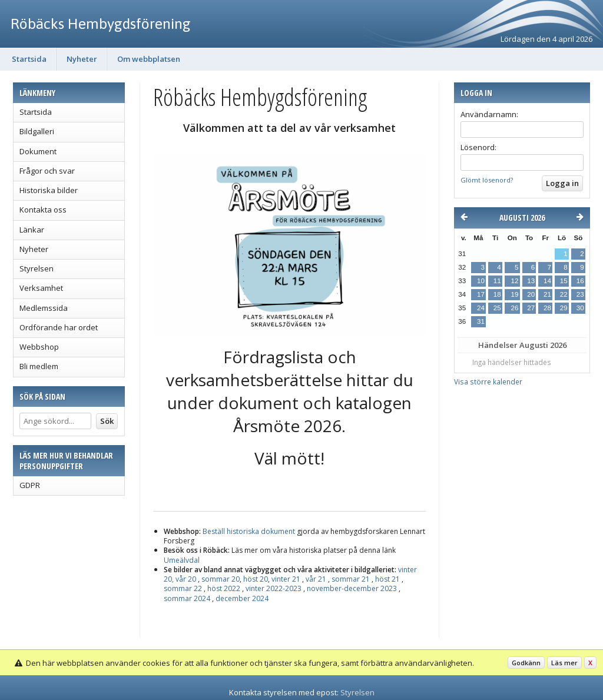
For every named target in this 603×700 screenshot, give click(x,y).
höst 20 (256, 579)
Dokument (38, 151)
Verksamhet (41, 288)
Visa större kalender (488, 381)
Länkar (32, 230)
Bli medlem (39, 366)
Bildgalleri (37, 131)
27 (531, 308)
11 (497, 281)
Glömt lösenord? (487, 180)
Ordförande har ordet (59, 327)
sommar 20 (221, 579)
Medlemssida (44, 308)
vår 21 (316, 579)
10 (481, 281)
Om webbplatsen (149, 59)
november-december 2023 (352, 588)
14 (547, 281)
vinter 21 (286, 579)
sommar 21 (351, 579)
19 (514, 294)
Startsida (29, 59)
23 (580, 294)
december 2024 (241, 598)
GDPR (30, 485)
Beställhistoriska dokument (250, 531)
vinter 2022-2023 (274, 588)
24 (481, 308)
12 (514, 281)
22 (564, 294)
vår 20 (186, 579)
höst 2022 (224, 588)
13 (531, 281)
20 (531, 294)
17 (481, 294)
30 (580, 308)
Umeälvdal (182, 560)
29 (564, 308)
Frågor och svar (47, 171)
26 (514, 308)
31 (481, 321)
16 (580, 281)
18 (497, 294)
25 (497, 308)
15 (564, 281)
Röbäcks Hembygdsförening (101, 24)
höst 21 (387, 579)
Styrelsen (37, 268)
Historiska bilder (49, 190)
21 (547, 294)
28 (547, 308)
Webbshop (39, 347)
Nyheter (82, 59)
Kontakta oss (43, 210)
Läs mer (564, 663)
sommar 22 (183, 588)
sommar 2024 (187, 598)
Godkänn (526, 663)
